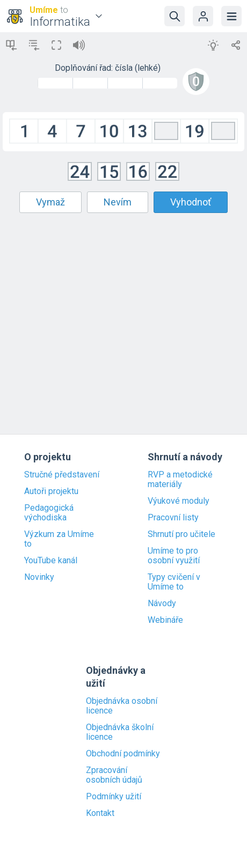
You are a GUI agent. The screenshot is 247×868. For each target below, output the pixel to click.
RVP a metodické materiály (180, 480)
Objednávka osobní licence (122, 706)
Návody (162, 604)
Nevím (118, 202)
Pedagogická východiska (49, 513)
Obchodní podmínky (123, 754)
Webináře (165, 620)
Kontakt (100, 813)
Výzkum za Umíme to (59, 539)
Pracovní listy (173, 518)
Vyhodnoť (191, 202)
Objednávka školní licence (120, 732)
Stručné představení (62, 475)
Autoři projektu (51, 491)
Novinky (39, 577)
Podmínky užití (114, 797)
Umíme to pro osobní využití (174, 556)
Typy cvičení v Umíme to (174, 582)
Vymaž (50, 202)
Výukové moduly (179, 501)
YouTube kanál (51, 561)
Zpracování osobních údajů (114, 775)
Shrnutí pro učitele (181, 534)
